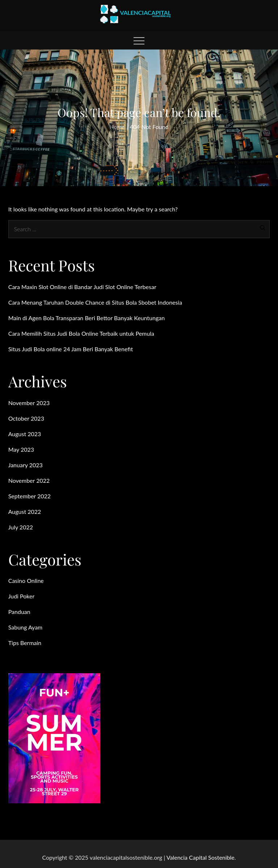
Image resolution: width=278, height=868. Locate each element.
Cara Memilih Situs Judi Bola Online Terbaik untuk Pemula (81, 333)
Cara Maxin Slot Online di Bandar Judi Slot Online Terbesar (82, 287)
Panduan (19, 612)
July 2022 (21, 527)
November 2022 (29, 480)
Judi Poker (22, 596)
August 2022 (25, 512)
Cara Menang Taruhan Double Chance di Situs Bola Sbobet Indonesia (95, 302)
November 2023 (29, 403)
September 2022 (30, 496)
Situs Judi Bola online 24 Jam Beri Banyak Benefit (71, 349)
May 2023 (21, 449)
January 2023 (26, 465)
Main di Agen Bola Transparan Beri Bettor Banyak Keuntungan (87, 318)
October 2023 (26, 418)
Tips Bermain (25, 643)
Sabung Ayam (26, 627)
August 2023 (25, 434)
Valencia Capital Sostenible (201, 857)
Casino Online (26, 581)
